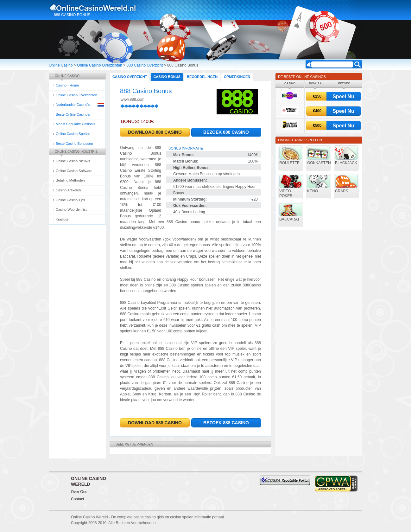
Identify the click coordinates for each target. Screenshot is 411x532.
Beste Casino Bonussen (74, 144)
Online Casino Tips (70, 200)
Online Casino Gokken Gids (96, 8)
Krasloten (63, 219)
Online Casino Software (74, 171)
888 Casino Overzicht (145, 65)
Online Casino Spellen (73, 134)
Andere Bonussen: (190, 180)
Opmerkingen (237, 77)
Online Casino (61, 65)
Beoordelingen (202, 77)
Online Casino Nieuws (73, 161)
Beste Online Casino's (73, 114)
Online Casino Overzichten (100, 65)
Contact (77, 499)
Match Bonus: (186, 161)
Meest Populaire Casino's (75, 124)
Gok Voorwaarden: (190, 206)
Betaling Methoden (70, 180)
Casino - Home (67, 85)
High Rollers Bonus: (191, 168)
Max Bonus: (184, 155)
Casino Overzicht (130, 77)
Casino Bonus (167, 77)
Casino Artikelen (68, 190)
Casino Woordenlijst (71, 209)
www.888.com (133, 99)
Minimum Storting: (190, 199)
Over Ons (79, 492)
